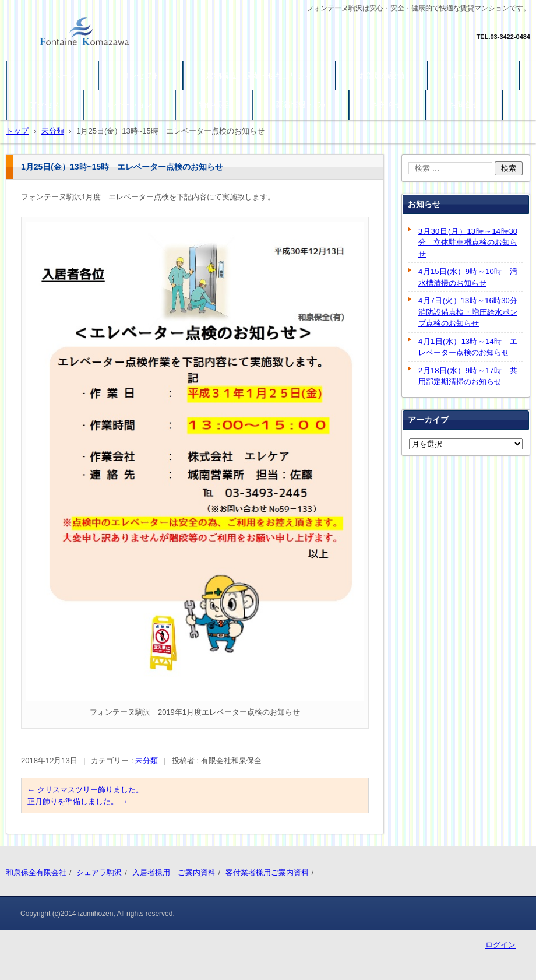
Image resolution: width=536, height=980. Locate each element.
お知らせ (387, 105)
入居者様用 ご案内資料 (174, 872)
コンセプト (141, 75)
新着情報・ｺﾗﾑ (301, 105)
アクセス (45, 105)
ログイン (500, 945)
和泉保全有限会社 (36, 872)
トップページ (52, 75)
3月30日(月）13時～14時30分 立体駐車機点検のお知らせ (468, 243)
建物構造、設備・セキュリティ (259, 75)
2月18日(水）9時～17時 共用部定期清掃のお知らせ (468, 376)
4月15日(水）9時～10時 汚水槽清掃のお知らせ (468, 277)
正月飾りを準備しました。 (78, 801)
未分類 (147, 761)
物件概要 (214, 105)
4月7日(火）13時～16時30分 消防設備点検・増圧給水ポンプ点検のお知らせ (471, 312)
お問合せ (464, 105)
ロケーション (129, 105)
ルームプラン (474, 75)
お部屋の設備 (382, 75)
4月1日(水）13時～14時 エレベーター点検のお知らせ (468, 347)
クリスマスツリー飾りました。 (85, 790)
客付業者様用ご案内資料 (267, 872)
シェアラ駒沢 (99, 872)
